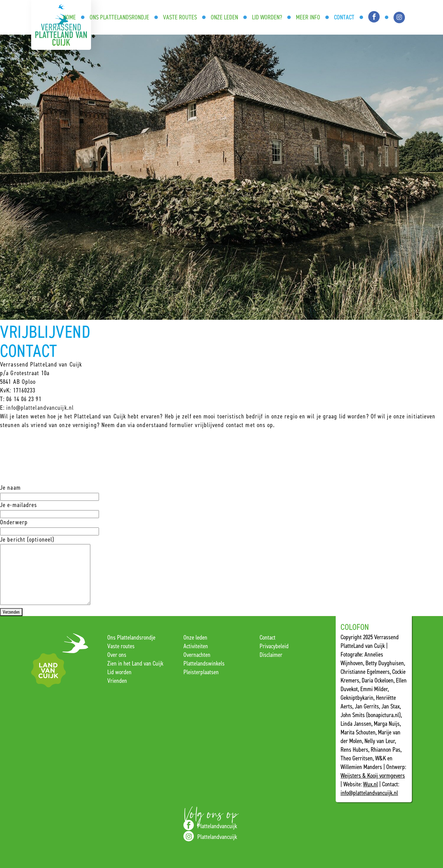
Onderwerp (49, 527)
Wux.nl (370, 784)
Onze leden (195, 638)
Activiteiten (196, 646)
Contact (268, 638)
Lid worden (119, 672)
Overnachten (197, 655)
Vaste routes (121, 646)
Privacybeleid (274, 646)
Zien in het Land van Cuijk (135, 663)
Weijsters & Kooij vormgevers (373, 776)
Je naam (49, 492)
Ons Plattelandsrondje (131, 638)
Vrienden (117, 681)
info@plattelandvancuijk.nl (40, 408)
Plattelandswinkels (204, 663)
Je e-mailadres (49, 509)
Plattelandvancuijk (210, 825)
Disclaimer (271, 655)
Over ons (117, 655)
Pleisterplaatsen (201, 672)
